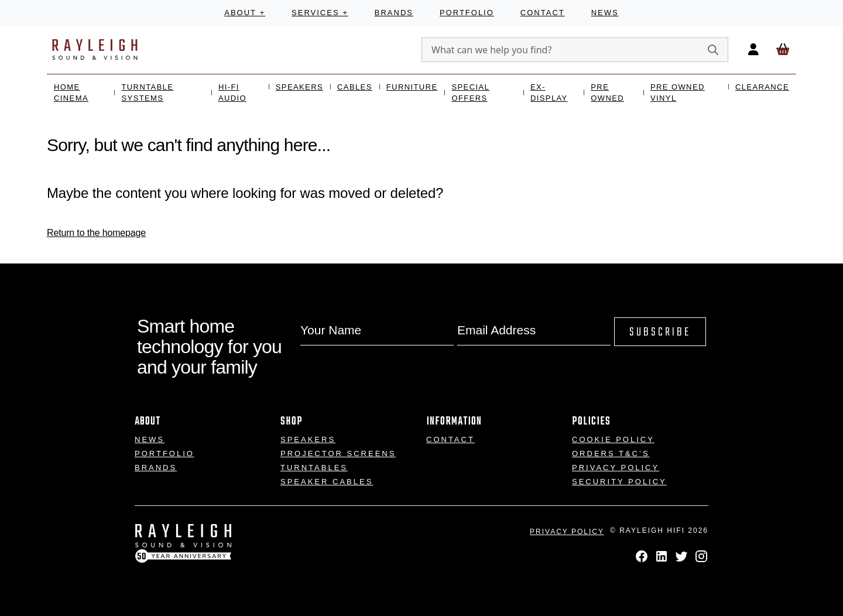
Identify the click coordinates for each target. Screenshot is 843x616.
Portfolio (467, 13)
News (605, 13)
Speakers (299, 87)
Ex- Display (549, 93)
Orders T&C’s (611, 454)
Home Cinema (71, 93)
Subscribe (660, 332)
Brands (394, 13)
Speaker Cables (327, 482)
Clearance (762, 87)
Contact (543, 13)
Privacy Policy (616, 468)
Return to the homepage (96, 233)
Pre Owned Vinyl (678, 93)
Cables (355, 87)
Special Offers (470, 93)
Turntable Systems (147, 93)
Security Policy (619, 482)
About (245, 13)
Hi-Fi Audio (232, 93)
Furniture (412, 87)
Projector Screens (338, 454)
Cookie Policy (613, 439)
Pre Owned (607, 93)
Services (320, 13)
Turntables (314, 468)
